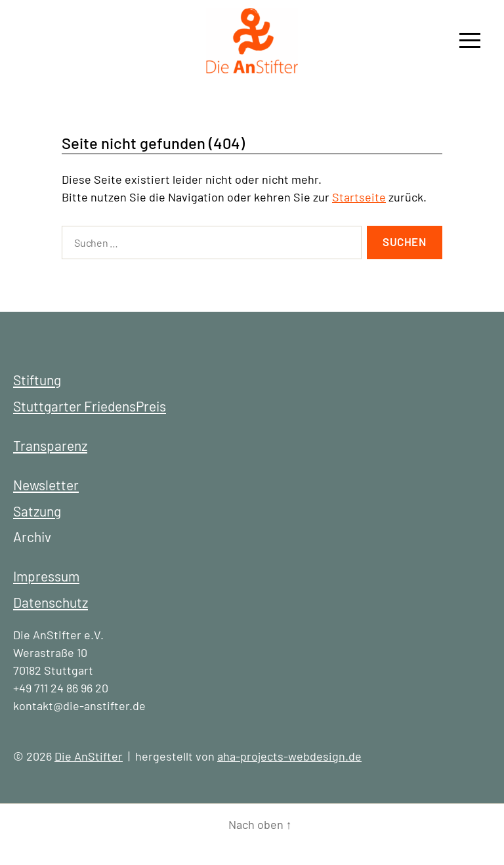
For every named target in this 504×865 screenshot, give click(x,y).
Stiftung (37, 380)
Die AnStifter (89, 756)
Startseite (359, 197)
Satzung (37, 511)
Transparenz (50, 445)
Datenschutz (51, 602)
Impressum (46, 576)
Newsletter (46, 485)
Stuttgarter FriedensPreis (90, 406)
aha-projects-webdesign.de (289, 756)
